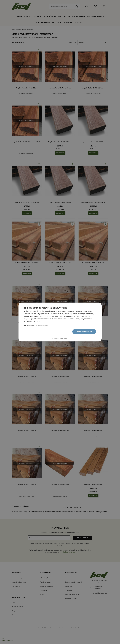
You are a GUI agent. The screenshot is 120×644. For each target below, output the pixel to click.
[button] (36, 326)
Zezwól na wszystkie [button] (84, 331)
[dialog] (60, 322)
